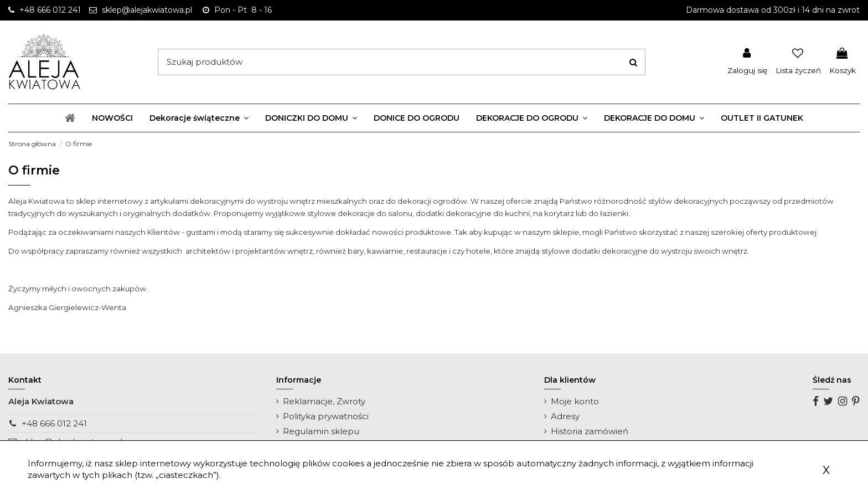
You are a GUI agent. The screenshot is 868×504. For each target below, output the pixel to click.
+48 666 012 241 (54, 423)
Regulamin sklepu (321, 431)
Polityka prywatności (326, 416)
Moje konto (575, 401)
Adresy (565, 416)
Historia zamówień (590, 431)
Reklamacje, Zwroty (324, 401)
